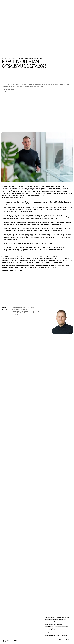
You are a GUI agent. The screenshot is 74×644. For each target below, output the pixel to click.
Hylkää (67, 639)
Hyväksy (59, 639)
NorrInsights (12, 58)
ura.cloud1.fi (52, 267)
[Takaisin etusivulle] (7, 641)
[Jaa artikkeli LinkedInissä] (3, 94)
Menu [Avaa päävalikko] (16, 641)
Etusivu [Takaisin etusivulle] (4, 58)
